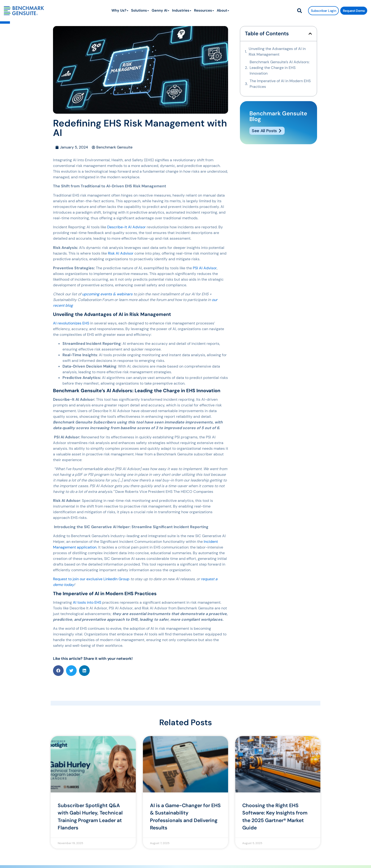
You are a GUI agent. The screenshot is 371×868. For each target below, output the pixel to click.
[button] (58, 671)
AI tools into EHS (87, 602)
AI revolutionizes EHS (71, 323)
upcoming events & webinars (107, 294)
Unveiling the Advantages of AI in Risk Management (277, 52)
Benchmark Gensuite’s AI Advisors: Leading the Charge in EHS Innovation (280, 68)
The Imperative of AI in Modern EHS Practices (280, 84)
